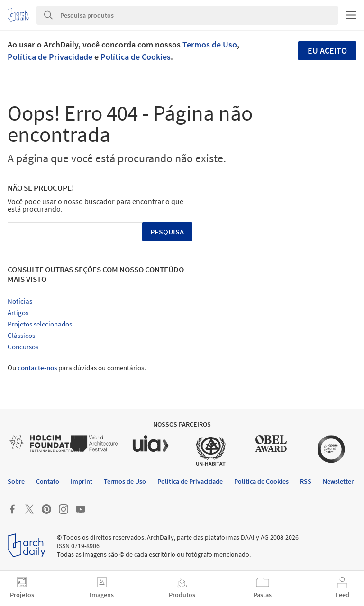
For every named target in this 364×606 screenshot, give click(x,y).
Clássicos (21, 335)
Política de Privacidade (50, 57)
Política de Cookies (136, 57)
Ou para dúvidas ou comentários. (77, 368)
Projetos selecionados (40, 324)
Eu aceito (327, 51)
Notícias (20, 301)
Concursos (23, 347)
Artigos (18, 312)
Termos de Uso (210, 44)
